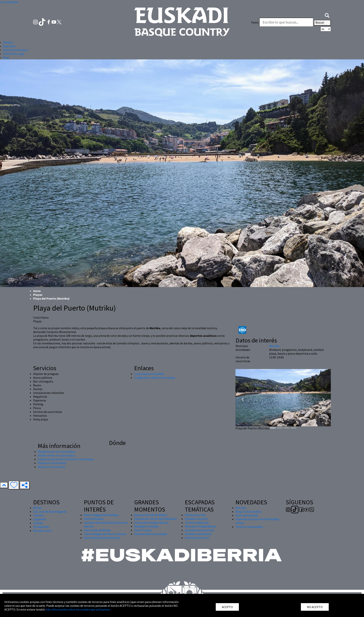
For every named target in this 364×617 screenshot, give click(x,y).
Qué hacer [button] (9, 46)
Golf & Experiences (197, 538)
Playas (38, 295)
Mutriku (274, 346)
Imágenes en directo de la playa (155, 378)
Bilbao (37, 508)
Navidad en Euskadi (146, 526)
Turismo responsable (249, 527)
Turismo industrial (197, 523)
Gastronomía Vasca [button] (15, 50)
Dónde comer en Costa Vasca (56, 455)
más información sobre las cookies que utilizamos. (78, 609)
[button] (327, 15)
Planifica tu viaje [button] (14, 54)
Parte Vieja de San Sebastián (102, 538)
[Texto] (286, 22)
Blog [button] (6, 57)
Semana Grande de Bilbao (151, 515)
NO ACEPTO (315, 607)
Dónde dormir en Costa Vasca (56, 452)
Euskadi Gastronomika (199, 530)
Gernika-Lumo (42, 530)
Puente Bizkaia (94, 519)
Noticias (241, 508)
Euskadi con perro (196, 519)
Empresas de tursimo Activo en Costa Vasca (66, 459)
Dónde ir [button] (8, 42)
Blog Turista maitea (248, 512)
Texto (255, 22)
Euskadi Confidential (198, 534)
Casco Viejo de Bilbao (97, 530)
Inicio (37, 291)
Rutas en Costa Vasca (51, 467)
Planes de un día (195, 515)
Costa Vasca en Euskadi (149, 374)
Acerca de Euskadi (247, 515)
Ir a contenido (9, 2)
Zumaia (38, 523)
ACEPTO (227, 607)
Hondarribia (41, 527)
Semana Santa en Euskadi (151, 534)
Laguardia (40, 519)
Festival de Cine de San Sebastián (155, 519)
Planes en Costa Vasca (52, 463)
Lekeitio (38, 515)
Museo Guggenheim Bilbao (101, 515)
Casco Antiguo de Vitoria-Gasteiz (105, 534)
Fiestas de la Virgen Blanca (151, 523)
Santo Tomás (143, 530)
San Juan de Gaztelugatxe (50, 512)
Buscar (322, 23)
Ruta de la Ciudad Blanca (201, 526)
